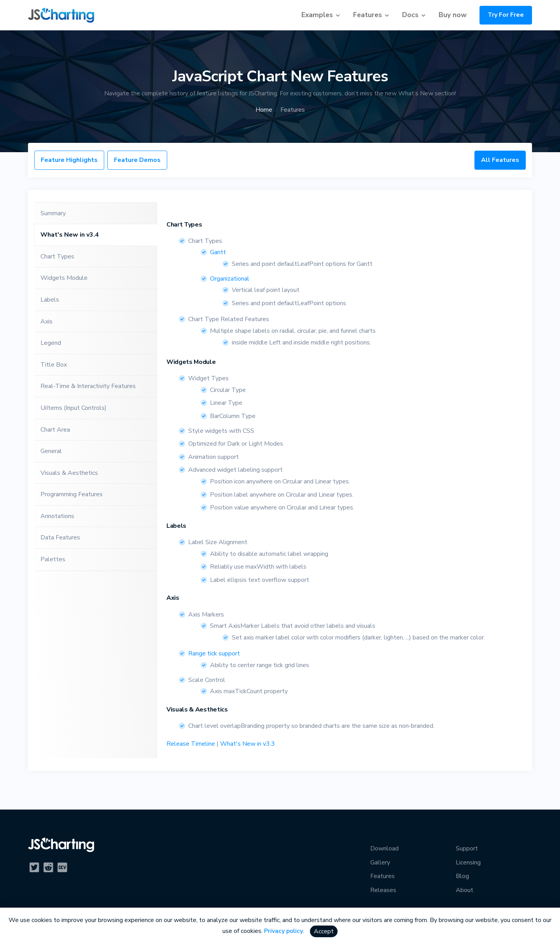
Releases (383, 890)
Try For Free (506, 15)
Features (367, 15)
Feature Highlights (69, 160)
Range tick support (214, 653)
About (465, 890)
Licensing (468, 862)
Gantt (218, 252)
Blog (462, 876)
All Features (500, 160)
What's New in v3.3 (248, 744)
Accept (324, 931)
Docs (410, 15)
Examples (317, 15)
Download (384, 848)
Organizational (230, 279)
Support (467, 848)
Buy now (453, 15)
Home (264, 110)
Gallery (380, 862)
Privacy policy (283, 931)
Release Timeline (191, 744)
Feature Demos (137, 160)
